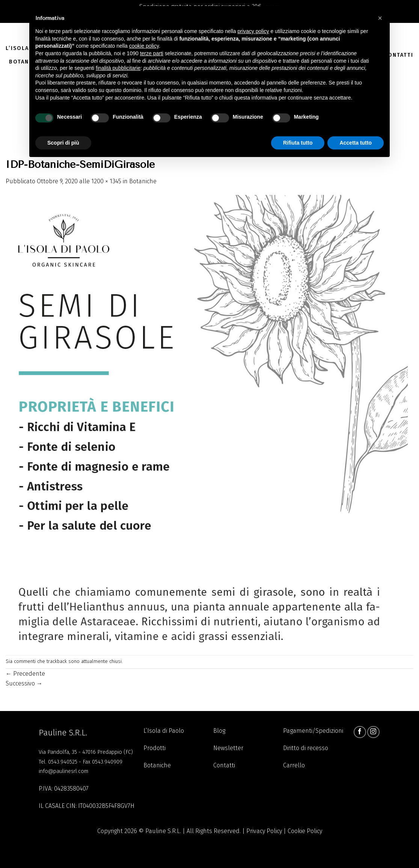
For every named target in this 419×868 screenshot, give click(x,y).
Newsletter (228, 748)
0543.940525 (63, 762)
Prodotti (154, 748)
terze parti (152, 53)
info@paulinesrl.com (63, 771)
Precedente (25, 674)
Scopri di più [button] (63, 143)
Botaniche (143, 181)
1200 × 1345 (106, 181)
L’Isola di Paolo (164, 731)
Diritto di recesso (306, 748)
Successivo (24, 683)
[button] (380, 18)
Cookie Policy (305, 831)
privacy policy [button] (253, 31)
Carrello (294, 765)
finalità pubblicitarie (118, 68)
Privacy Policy (264, 831)
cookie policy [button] (144, 46)
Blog (219, 731)
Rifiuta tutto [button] (298, 143)
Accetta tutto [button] (356, 143)
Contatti (399, 55)
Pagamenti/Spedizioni (313, 731)
